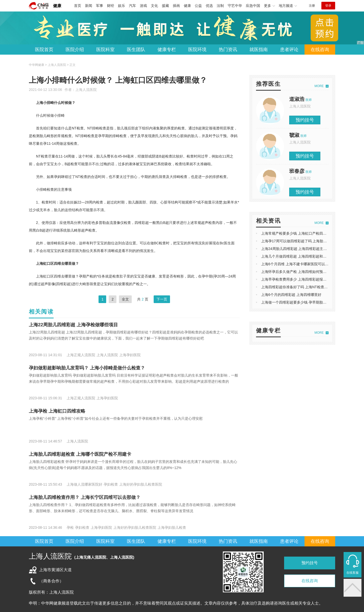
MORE (319, 86)
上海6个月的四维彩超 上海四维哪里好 (291, 295)
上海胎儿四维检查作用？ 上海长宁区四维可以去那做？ (85, 497)
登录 (328, 6)
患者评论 (289, 50)
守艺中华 (235, 6)
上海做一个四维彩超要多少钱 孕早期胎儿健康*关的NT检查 (308, 302)
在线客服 (353, 573)
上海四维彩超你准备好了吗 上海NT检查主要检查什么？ (305, 287)
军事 (100, 6)
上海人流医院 (86, 90)
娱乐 (122, 6)
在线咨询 (320, 50)
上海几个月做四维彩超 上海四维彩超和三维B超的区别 (304, 256)
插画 (176, 6)
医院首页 (44, 50)
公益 (198, 6)
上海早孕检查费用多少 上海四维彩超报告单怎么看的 (303, 279)
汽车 (132, 6)
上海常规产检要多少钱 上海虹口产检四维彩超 (297, 233)
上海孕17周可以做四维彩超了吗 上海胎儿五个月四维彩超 (306, 241)
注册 (312, 6)
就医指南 (259, 50)
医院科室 (105, 50)
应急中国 (253, 6)
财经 (111, 6)
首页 (78, 6)
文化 (154, 6)
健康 (57, 6)
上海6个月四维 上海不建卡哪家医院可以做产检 (298, 264)
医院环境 (197, 50)
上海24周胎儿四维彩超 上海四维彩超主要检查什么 (301, 249)
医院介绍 (75, 50)
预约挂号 (305, 120)
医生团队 (136, 50)
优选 (209, 6)
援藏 (165, 6)
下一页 (162, 299)
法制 (220, 6)
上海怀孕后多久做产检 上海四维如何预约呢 (296, 272)
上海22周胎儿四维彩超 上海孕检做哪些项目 (73, 325)
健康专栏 (167, 50)
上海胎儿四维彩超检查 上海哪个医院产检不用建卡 (80, 454)
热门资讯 (228, 50)
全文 (125, 299)
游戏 (143, 6)
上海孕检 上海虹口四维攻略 (57, 411)
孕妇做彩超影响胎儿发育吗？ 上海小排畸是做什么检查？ (87, 368)
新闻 (89, 6)
